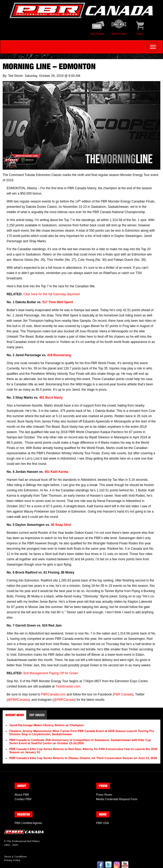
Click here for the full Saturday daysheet (52, 294)
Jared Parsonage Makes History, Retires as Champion (47, 725)
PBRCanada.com (53, 694)
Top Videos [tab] (37, 715)
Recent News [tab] (14, 715)
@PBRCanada (18, 700)
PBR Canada (123, 694)
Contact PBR (23, 799)
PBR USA (103, 823)
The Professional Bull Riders (23, 841)
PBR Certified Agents (28, 823)
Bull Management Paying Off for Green (51, 673)
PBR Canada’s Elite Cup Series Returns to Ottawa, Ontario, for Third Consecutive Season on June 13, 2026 (83, 758)
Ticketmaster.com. (69, 686)
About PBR (22, 795)
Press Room (104, 795)
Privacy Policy (12, 860)
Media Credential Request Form (117, 799)
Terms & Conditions (15, 856)
